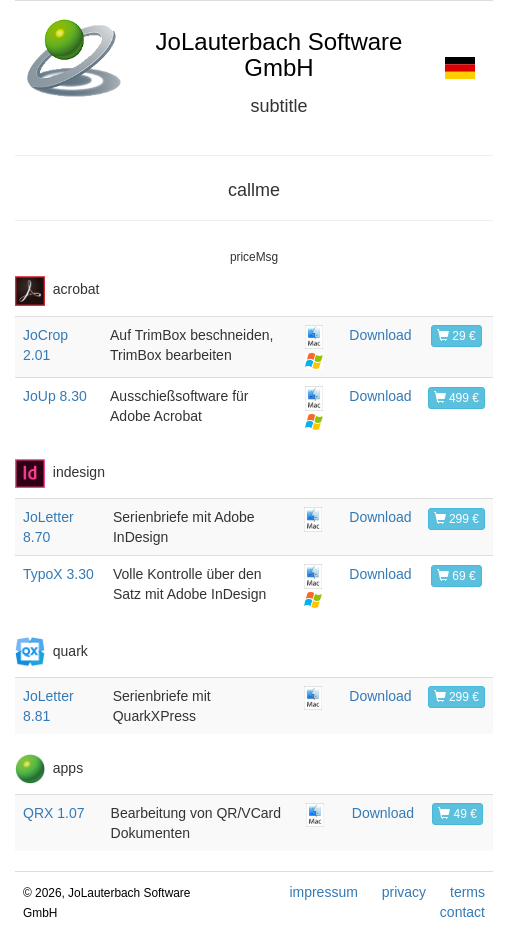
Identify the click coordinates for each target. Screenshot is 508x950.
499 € (456, 398)
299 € (456, 519)
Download (380, 335)
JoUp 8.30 (55, 396)
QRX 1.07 (53, 813)
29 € (456, 336)
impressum (323, 892)
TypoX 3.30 (58, 574)
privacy (404, 892)
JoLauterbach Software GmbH (279, 54)
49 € (457, 814)
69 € (456, 576)
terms (467, 892)
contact (462, 912)
